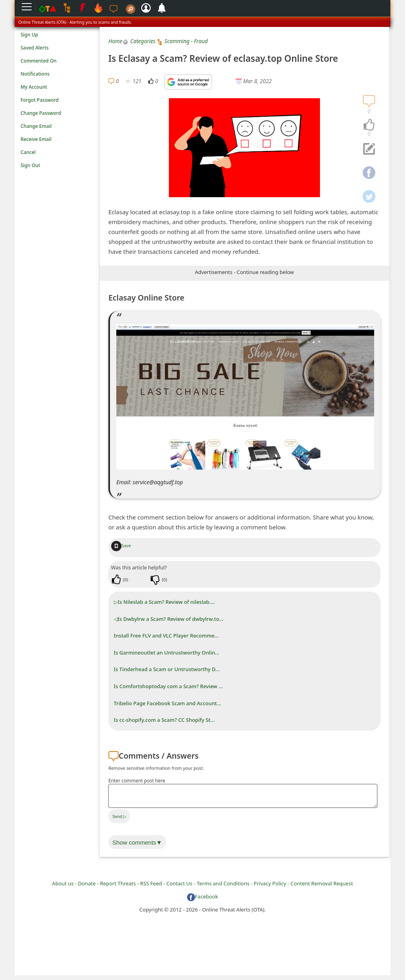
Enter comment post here (137, 781)
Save (121, 545)
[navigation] (369, 125)
